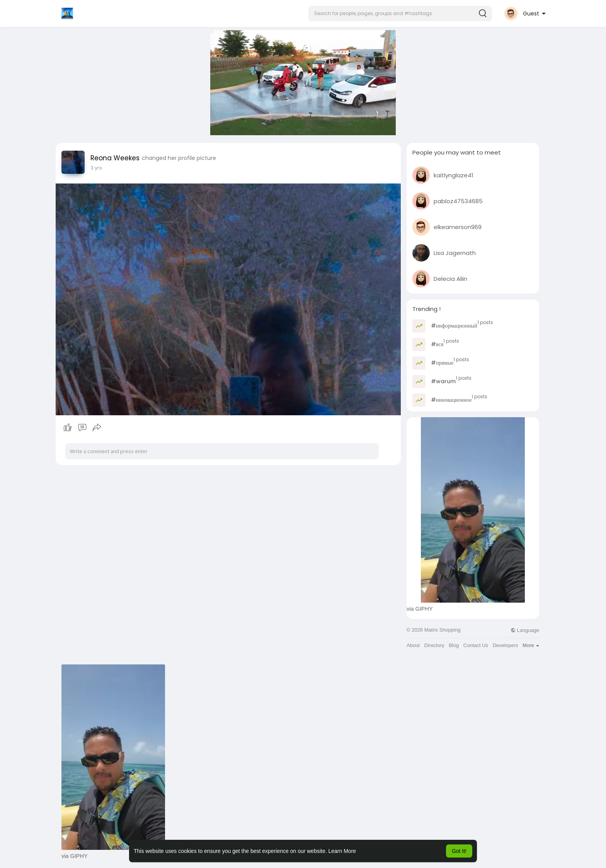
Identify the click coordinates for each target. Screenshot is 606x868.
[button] (400, 14)
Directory (434, 645)
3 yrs (96, 168)
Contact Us (476, 645)
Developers (506, 645)
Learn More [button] (342, 851)
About (413, 645)
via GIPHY (420, 609)
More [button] (531, 645)
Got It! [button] (459, 851)
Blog (454, 645)
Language (525, 630)
